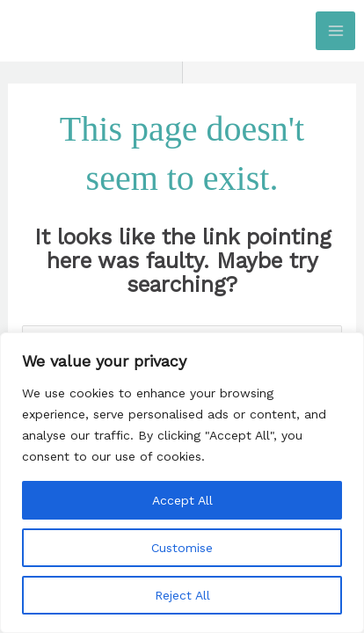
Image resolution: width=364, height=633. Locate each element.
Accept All (182, 500)
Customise (182, 548)
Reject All (182, 595)
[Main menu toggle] (335, 31)
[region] (182, 483)
